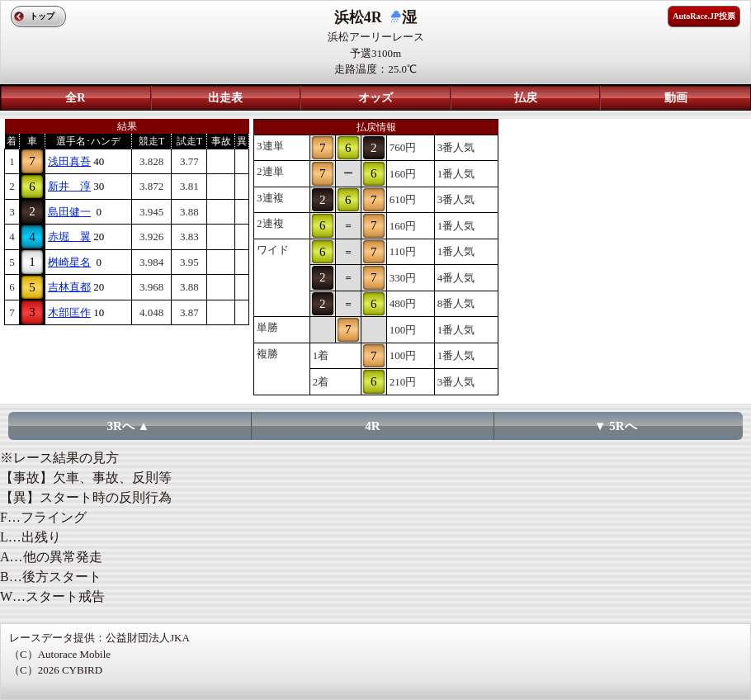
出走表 (225, 98)
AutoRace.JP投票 (704, 16)
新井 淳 (69, 186)
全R (75, 98)
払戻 (526, 98)
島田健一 (69, 212)
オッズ (375, 98)
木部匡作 (69, 312)
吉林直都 (69, 287)
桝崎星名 (69, 262)
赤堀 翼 (69, 236)
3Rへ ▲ (129, 426)
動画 (676, 98)
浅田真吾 (69, 161)
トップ (42, 16)
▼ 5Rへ (616, 426)
